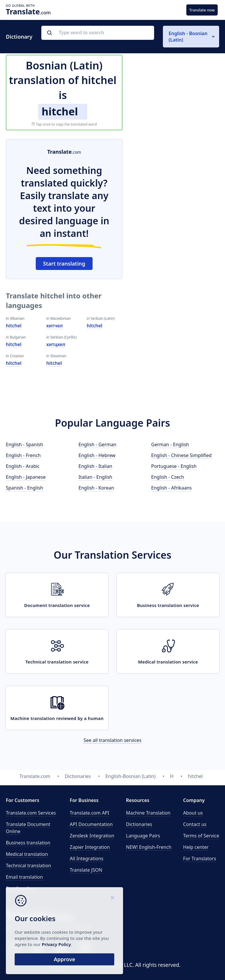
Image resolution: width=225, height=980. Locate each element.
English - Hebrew (97, 455)
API (90, 813)
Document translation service (57, 605)
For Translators (200, 858)
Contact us (195, 824)
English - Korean (96, 488)
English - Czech (168, 477)
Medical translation (27, 854)
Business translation (28, 843)
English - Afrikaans (171, 488)
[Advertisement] (175, 176)
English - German (97, 444)
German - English (170, 444)
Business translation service (168, 605)
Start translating (64, 264)
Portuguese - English (174, 466)
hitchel (14, 326)
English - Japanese (26, 477)
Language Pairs (143, 836)
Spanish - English (24, 488)
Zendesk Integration (92, 836)
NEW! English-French (149, 847)
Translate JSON (86, 870)
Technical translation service (57, 662)
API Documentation (91, 824)
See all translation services (112, 740)
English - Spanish (24, 444)
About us (193, 813)
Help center (196, 847)
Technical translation (29, 866)
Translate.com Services (31, 813)
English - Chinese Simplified (181, 455)
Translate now (202, 10)
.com (28, 11)
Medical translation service (168, 662)
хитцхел (56, 344)
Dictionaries (139, 824)
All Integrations (87, 858)
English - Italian (95, 466)
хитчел (54, 326)
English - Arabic (23, 466)
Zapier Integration (90, 847)
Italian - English (95, 477)
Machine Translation (148, 813)
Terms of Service (201, 836)
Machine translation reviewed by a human (57, 718)
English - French (23, 455)
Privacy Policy (56, 944)
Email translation (24, 877)
